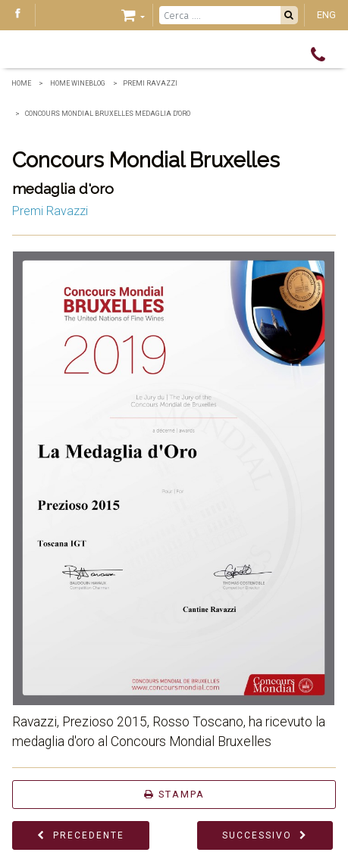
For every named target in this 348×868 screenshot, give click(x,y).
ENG (326, 15)
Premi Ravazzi (150, 83)
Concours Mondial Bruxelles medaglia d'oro (108, 114)
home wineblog (77, 83)
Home (21, 83)
